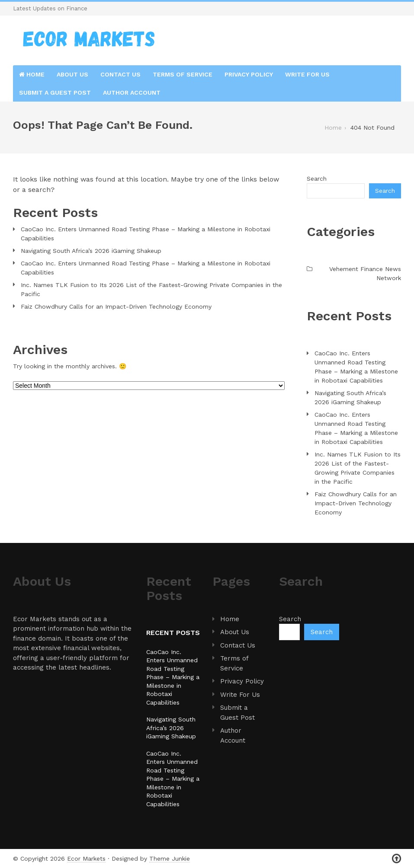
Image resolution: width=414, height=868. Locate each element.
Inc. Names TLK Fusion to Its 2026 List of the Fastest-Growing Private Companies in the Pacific (151, 289)
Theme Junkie (170, 858)
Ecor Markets (86, 858)
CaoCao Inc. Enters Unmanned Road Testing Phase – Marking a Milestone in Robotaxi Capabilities (146, 234)
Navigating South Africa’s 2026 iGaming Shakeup (91, 251)
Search (317, 179)
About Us (72, 74)
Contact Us (120, 74)
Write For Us (307, 74)
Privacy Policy (249, 74)
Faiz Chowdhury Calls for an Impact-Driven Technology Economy (116, 306)
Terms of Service (183, 74)
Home (32, 74)
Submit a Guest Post (55, 93)
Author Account (132, 93)
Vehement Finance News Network (365, 273)
